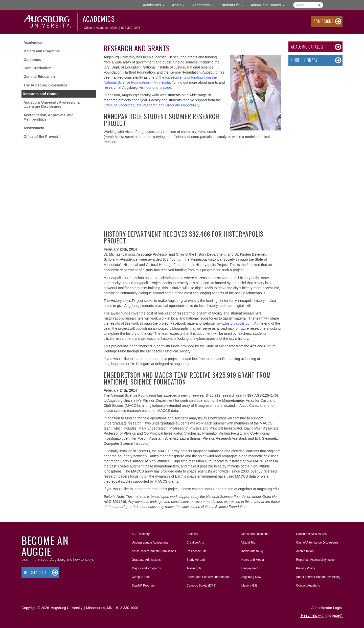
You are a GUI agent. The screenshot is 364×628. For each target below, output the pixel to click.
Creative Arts (195, 543)
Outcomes (32, 60)
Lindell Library (304, 60)
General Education (39, 77)
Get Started (35, 572)
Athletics (192, 534)
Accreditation (305, 551)
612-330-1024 (131, 28)
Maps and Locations (255, 534)
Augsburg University (67, 608)
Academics (99, 19)
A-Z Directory (141, 534)
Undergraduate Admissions (150, 543)
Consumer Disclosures (311, 534)
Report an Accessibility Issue (315, 560)
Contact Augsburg (308, 586)
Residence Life (197, 551)
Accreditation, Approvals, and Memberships (49, 117)
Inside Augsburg (252, 551)
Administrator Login (326, 608)
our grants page (159, 87)
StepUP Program (143, 586)
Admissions (324, 21)
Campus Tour (141, 577)
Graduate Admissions (146, 560)
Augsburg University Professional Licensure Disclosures (52, 105)
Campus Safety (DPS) (201, 586)
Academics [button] (205, 5)
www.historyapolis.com (235, 323)
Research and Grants (41, 94)
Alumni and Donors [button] (269, 5)
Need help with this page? (321, 615)
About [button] (180, 6)
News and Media (253, 560)
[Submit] (319, 5)
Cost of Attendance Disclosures (317, 543)
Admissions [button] (155, 5)
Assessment (34, 128)
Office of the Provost (41, 137)
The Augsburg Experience (45, 85)
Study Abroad (196, 560)
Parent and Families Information (208, 577)
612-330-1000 (127, 608)
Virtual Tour (249, 543)
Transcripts (194, 568)
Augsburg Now (251, 577)
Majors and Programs (42, 51)
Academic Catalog (307, 47)
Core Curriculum (37, 68)
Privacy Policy (305, 568)
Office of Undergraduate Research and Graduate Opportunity (151, 105)
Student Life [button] (234, 5)
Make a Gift (249, 586)
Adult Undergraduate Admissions (154, 551)
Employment (250, 568)
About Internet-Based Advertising (318, 577)
